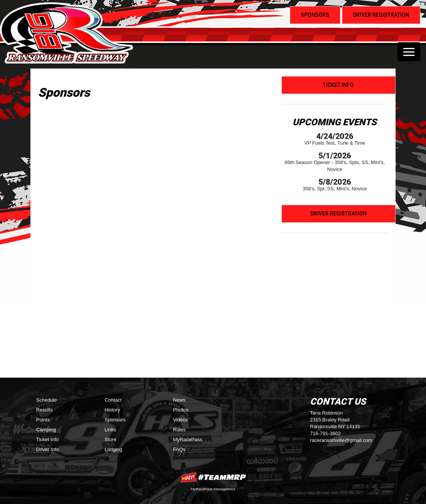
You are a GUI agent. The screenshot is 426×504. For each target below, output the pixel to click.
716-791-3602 (325, 433)
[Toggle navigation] (409, 52)
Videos (181, 420)
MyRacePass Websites (213, 477)
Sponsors (115, 420)
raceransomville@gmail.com (341, 440)
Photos (181, 410)
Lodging (113, 449)
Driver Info (48, 449)
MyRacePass (188, 439)
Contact (113, 400)
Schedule (46, 400)
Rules (179, 430)
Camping (46, 430)
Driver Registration (339, 214)
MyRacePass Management (213, 489)
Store (110, 439)
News (179, 400)
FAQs (179, 449)
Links (110, 430)
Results (44, 410)
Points (43, 420)
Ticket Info (338, 85)
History (112, 410)
